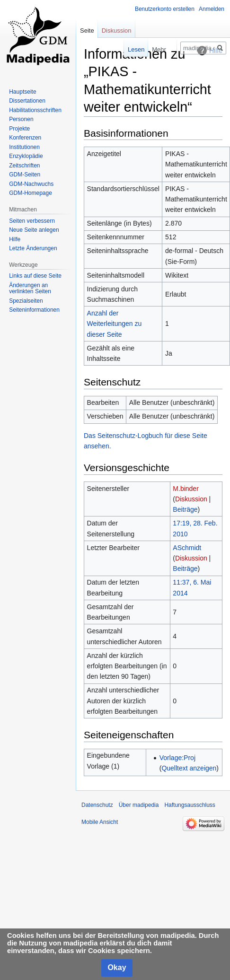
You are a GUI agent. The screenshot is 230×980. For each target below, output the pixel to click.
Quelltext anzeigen (189, 768)
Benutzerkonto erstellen (165, 9)
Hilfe (15, 239)
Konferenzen (25, 138)
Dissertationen (27, 101)
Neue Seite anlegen (34, 230)
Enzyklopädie (26, 156)
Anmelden (212, 9)
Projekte (19, 129)
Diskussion (191, 499)
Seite (87, 31)
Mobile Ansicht (100, 822)
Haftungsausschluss (190, 805)
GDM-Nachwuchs (31, 184)
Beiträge (185, 509)
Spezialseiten (26, 301)
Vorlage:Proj (177, 758)
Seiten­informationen (34, 310)
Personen (21, 119)
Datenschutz (97, 805)
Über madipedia (139, 805)
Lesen (128, 49)
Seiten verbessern (32, 221)
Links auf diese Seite (35, 276)
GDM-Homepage (31, 193)
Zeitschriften (24, 166)
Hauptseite (22, 92)
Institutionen (24, 147)
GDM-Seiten (25, 175)
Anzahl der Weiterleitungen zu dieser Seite (115, 324)
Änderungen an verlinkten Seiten (30, 289)
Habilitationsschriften (35, 110)
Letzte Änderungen (33, 248)
